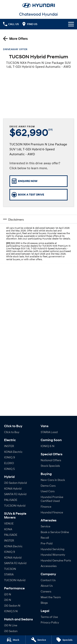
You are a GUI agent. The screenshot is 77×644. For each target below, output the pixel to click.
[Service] (38, 640)
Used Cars (48, 491)
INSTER (9, 446)
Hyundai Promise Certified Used (52, 499)
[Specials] (64, 640)
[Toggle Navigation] (71, 24)
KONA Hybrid (13, 488)
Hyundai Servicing (52, 549)
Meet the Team (51, 597)
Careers (46, 591)
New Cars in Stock (53, 480)
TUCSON (10, 569)
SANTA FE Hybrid (15, 494)
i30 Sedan (11, 631)
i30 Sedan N (12, 605)
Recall (45, 538)
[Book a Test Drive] (38, 195)
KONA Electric (13, 452)
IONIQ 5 (9, 469)
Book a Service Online (55, 532)
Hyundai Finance (52, 512)
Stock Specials (50, 466)
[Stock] (13, 640)
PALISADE (11, 500)
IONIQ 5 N (11, 611)
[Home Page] (38, 5)
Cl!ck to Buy (12, 432)
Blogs (44, 603)
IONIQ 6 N (48, 446)
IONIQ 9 (10, 457)
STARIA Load (49, 432)
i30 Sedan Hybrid (16, 483)
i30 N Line (11, 625)
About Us (47, 586)
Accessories (49, 566)
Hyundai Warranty (53, 555)
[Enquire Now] (38, 181)
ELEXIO (9, 463)
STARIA (9, 574)
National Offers (51, 460)
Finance (46, 507)
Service (45, 526)
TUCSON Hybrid (15, 505)
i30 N (8, 600)
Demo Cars (48, 486)
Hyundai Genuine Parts (56, 560)
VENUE (9, 523)
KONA (8, 529)
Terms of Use (49, 617)
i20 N (8, 594)
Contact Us (48, 580)
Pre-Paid (47, 543)
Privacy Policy (50, 622)
